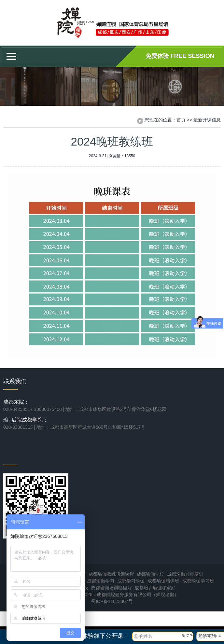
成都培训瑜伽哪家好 (155, 588)
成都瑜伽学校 (150, 574)
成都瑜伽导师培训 (185, 574)
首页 (181, 120)
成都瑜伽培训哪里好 (111, 588)
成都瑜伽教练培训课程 (111, 574)
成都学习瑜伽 (131, 581)
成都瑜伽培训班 (163, 581)
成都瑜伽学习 (101, 581)
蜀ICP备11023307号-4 (201, 636)
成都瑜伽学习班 (198, 581)
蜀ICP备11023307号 (112, 601)
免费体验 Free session (180, 56)
